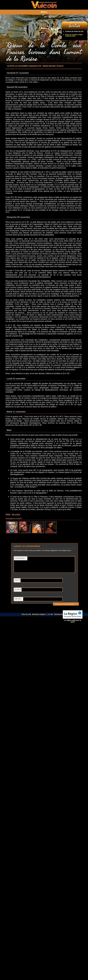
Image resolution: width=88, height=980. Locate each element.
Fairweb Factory (60, 617)
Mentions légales (39, 617)
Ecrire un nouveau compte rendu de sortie (74, 35)
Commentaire (20, 558)
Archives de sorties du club (74, 32)
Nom (17, 583)
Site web (18, 602)
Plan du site (26, 617)
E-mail (18, 593)
